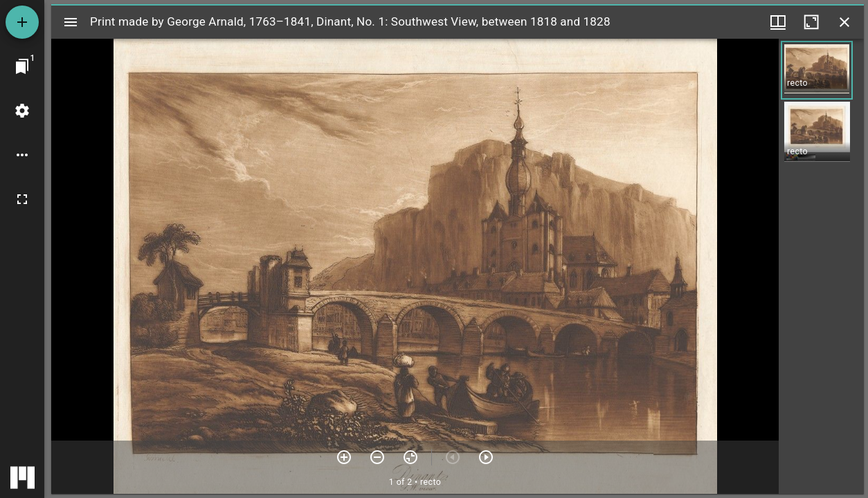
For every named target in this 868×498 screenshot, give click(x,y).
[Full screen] (22, 199)
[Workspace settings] (22, 111)
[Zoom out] (377, 457)
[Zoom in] (344, 457)
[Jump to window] (22, 66)
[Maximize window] (811, 22)
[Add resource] (22, 22)
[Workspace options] (22, 155)
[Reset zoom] (410, 457)
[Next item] (486, 457)
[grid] (821, 266)
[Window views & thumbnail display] (778, 22)
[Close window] (844, 22)
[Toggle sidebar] (71, 22)
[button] (817, 70)
